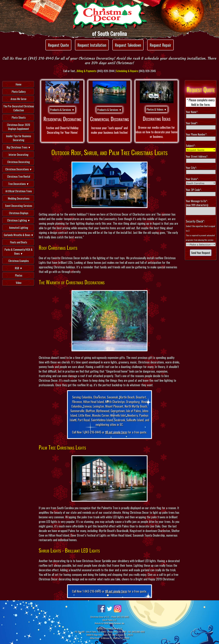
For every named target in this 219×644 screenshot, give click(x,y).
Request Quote (58, 45)
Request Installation (92, 45)
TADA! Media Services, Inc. (114, 623)
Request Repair (160, 45)
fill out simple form (116, 432)
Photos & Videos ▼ (157, 109)
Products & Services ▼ (62, 110)
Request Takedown (128, 45)
